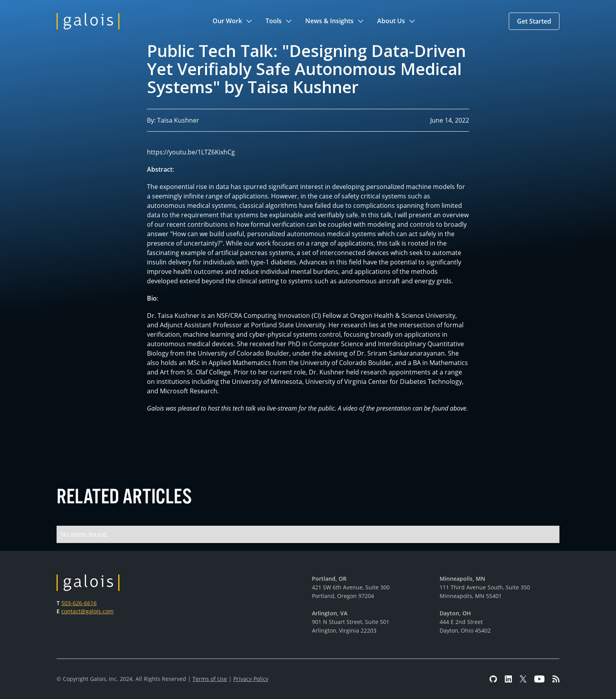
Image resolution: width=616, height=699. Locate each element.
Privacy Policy (251, 679)
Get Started (534, 21)
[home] (88, 21)
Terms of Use (210, 679)
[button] (233, 21)
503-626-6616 (79, 603)
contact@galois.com (87, 611)
